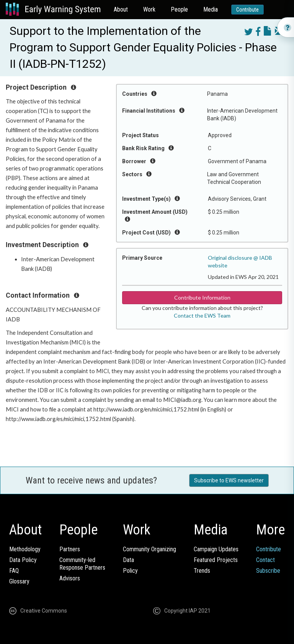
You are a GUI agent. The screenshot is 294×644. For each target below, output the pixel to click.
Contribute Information (202, 297)
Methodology (25, 549)
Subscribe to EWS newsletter (229, 480)
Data (128, 560)
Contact (265, 560)
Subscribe (268, 571)
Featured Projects (216, 560)
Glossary (19, 581)
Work (149, 9)
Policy (130, 571)
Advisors (70, 578)
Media (211, 9)
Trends (202, 571)
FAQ (14, 571)
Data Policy (23, 560)
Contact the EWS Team (202, 315)
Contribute (247, 10)
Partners (70, 549)
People (179, 9)
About (121, 9)
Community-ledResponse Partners (82, 564)
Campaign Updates (216, 549)
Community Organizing (149, 549)
